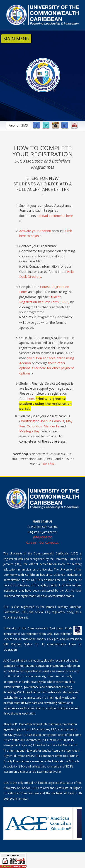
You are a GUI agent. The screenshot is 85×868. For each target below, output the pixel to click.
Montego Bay (29, 431)
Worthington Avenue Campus (43, 421)
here (31, 399)
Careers (31, 543)
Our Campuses (49, 543)
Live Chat (48, 464)
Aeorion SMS (18, 125)
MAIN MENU (16, 39)
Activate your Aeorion (35, 231)
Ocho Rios (34, 426)
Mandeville (52, 426)
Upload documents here (55, 216)
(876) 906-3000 (43, 537)
